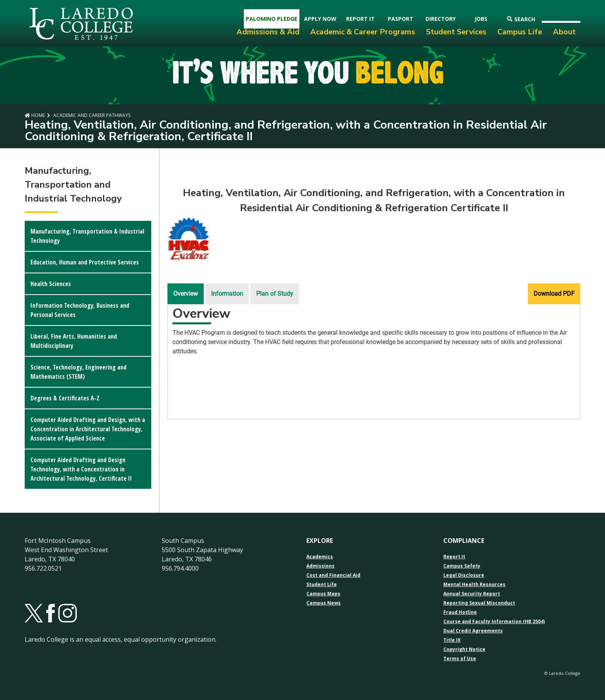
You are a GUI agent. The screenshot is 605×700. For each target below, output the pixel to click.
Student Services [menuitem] (456, 32)
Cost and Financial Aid (333, 575)
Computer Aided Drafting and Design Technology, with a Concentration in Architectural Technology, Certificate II (81, 469)
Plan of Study (275, 294)
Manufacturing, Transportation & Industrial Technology (87, 236)
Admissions (320, 566)
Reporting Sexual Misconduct (479, 603)
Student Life (322, 585)
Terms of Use (460, 659)
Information (227, 294)
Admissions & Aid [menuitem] (268, 32)
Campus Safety (462, 566)
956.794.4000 (180, 568)
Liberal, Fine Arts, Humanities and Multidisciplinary (74, 341)
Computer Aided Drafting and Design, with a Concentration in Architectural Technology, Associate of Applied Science (88, 429)
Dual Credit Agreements (473, 631)
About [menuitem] (564, 32)
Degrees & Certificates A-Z (65, 398)
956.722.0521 (43, 568)
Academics (320, 557)
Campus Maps (323, 594)
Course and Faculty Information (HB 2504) (494, 622)
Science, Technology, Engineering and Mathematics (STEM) (79, 372)
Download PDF (554, 294)
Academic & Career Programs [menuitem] (363, 32)
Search (521, 19)
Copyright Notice (464, 649)
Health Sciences (51, 284)
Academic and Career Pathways (91, 115)
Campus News (324, 603)
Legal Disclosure (464, 575)
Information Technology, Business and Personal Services (80, 310)
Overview (186, 294)
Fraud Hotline (460, 612)
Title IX (452, 640)
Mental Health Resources (474, 585)
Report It (454, 557)
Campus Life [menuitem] (520, 32)
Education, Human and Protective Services (85, 262)
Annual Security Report (472, 594)
